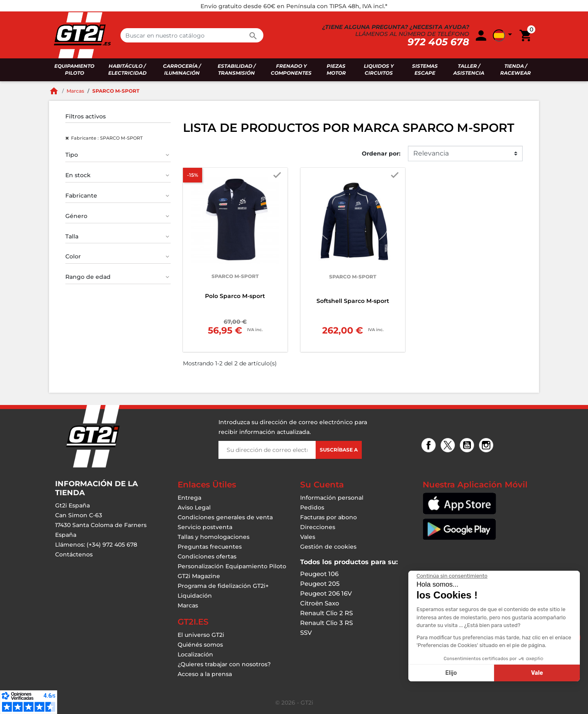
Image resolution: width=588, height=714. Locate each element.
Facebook (430, 446)
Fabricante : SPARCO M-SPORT (107, 138)
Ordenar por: (381, 153)
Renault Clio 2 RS (326, 613)
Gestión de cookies (328, 547)
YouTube (468, 446)
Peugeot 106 (319, 574)
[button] (504, 36)
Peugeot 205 (320, 584)
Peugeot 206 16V (326, 593)
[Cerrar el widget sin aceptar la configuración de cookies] (522, 576)
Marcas (188, 605)
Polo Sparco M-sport (235, 296)
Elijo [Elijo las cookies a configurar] (521, 673)
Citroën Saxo (320, 603)
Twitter (449, 446)
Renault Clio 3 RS (326, 623)
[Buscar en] (192, 35)
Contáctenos (74, 554)
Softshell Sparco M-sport (353, 301)
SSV (306, 633)
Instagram (487, 446)
